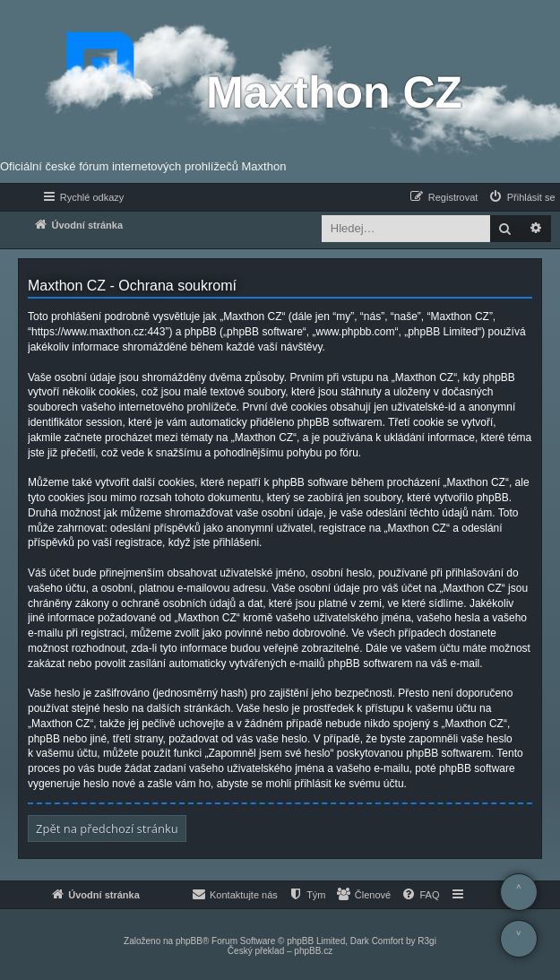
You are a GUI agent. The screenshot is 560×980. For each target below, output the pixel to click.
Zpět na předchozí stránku (107, 828)
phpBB (189, 941)
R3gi (427, 941)
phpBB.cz (313, 951)
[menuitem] (521, 197)
